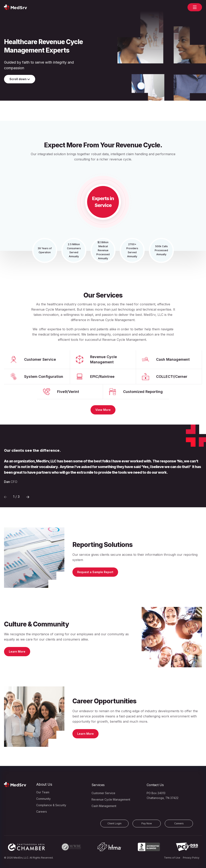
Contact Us (155, 785)
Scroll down (20, 79)
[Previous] (28, 497)
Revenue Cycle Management (104, 359)
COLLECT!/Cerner (172, 377)
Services (98, 785)
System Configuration (44, 377)
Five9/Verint (68, 392)
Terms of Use (172, 858)
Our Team (43, 792)
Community (43, 799)
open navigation (195, 6)
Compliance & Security (51, 805)
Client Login (114, 823)
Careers (42, 812)
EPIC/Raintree (102, 377)
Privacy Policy (191, 858)
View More (103, 410)
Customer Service (40, 359)
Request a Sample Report (95, 572)
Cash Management (173, 359)
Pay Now (147, 823)
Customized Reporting (143, 392)
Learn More (17, 652)
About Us (44, 784)
